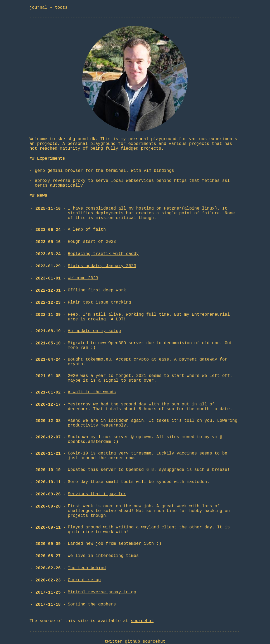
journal (38, 8)
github (133, 642)
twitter (114, 642)
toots (61, 8)
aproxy (42, 181)
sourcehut (142, 621)
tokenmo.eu (98, 359)
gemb (40, 171)
